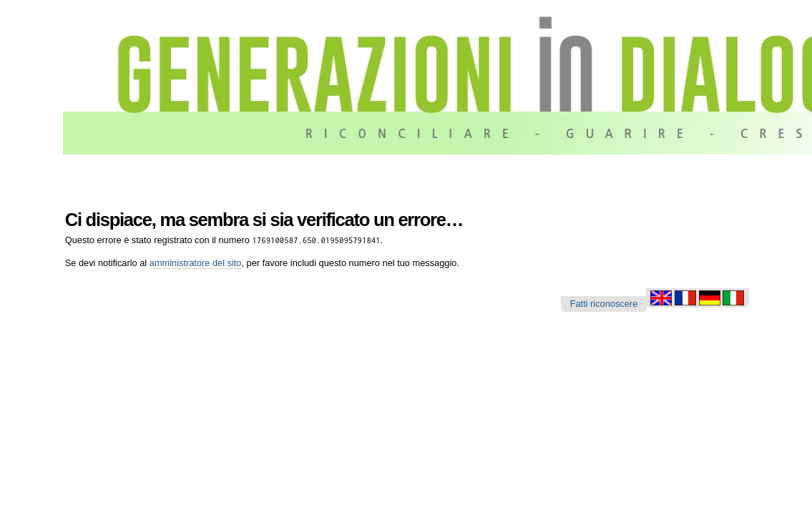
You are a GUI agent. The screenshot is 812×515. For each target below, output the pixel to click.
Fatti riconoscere (604, 304)
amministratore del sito (196, 263)
